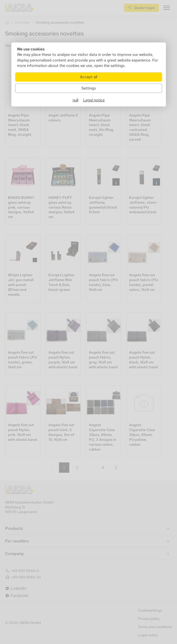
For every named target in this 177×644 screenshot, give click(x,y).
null (75, 100)
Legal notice (94, 100)
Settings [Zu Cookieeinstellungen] (89, 88)
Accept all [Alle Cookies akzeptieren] (88, 77)
